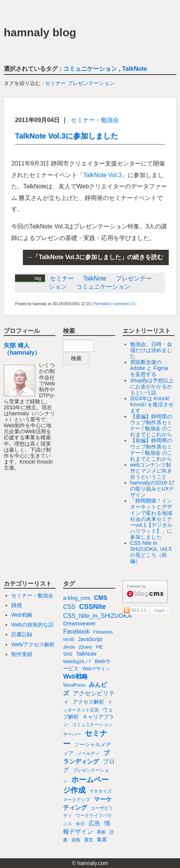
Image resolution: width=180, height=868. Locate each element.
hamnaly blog (40, 32)
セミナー (55, 83)
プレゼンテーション (91, 83)
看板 (101, 832)
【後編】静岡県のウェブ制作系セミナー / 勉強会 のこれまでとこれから (151, 425)
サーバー (72, 734)
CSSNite (92, 607)
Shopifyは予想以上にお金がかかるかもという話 (152, 386)
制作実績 (22, 654)
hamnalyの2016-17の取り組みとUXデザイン (152, 489)
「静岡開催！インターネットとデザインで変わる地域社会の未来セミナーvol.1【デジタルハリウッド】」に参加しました (151, 519)
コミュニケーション (90, 69)
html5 (68, 640)
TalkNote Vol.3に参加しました (67, 136)
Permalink (102, 304)
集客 (102, 840)
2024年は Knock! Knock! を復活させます (152, 404)
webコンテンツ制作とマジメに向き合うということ (151, 471)
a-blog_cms (76, 598)
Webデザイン (96, 669)
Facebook (76, 632)
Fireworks (103, 632)
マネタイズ (100, 791)
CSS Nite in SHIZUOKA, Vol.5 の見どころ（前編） (151, 552)
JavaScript (90, 639)
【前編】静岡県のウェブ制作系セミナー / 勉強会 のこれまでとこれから (151, 449)
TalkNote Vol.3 (102, 175)
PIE (100, 647)
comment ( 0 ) (125, 304)
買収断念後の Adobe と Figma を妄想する (149, 368)
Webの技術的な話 (32, 625)
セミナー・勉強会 (95, 120)
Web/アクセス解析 (33, 644)
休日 (80, 824)
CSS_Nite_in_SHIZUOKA (97, 616)
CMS (101, 598)
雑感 (16, 605)
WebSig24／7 (77, 662)
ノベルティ (88, 753)
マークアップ (76, 800)
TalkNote (135, 69)
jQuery (85, 647)
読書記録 (22, 634)
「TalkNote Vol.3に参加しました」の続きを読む (98, 257)
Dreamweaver (79, 623)
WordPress (74, 685)
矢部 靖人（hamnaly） (22, 349)
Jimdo (69, 647)
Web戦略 (22, 615)
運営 (88, 840)
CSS (69, 607)
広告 (94, 823)
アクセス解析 (88, 702)
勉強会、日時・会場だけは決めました (151, 350)
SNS (68, 654)
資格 (76, 840)
